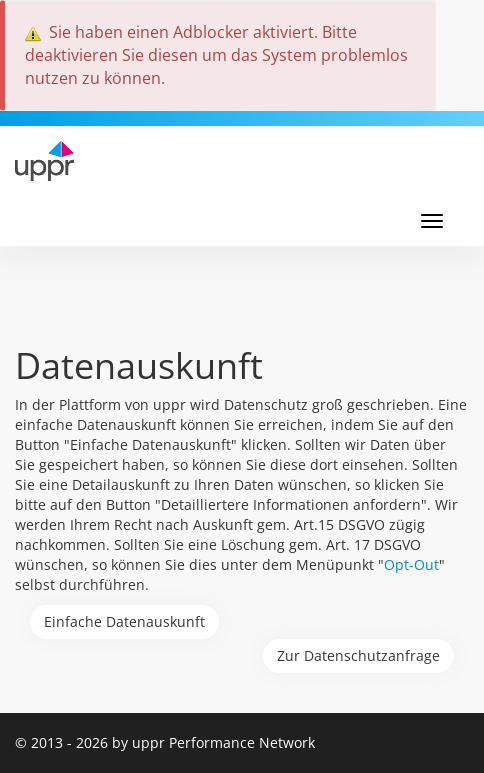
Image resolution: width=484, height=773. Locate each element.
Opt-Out (411, 564)
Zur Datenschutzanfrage (358, 655)
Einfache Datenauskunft (124, 621)
